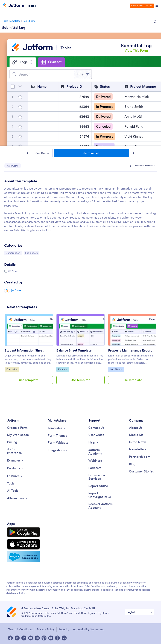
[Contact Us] (96, 428)
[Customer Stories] (141, 472)
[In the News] (138, 442)
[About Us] (136, 428)
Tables (32, 6)
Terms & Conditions (20, 629)
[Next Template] (133, 153)
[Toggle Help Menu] (93, 442)
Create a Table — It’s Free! (142, 6)
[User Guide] (96, 435)
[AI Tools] (13, 491)
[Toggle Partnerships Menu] (140, 457)
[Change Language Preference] (139, 612)
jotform (16, 290)
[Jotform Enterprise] (20, 451)
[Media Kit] (136, 435)
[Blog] (132, 464)
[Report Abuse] (98, 486)
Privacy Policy (46, 629)
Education (13, 369)
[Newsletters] (138, 449)
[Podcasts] (95, 468)
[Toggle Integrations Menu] (58, 450)
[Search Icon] (155, 22)
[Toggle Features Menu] (15, 476)
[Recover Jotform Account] (101, 506)
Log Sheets (29, 21)
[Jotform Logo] (13, 6)
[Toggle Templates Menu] (57, 428)
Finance (63, 369)
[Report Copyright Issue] (101, 495)
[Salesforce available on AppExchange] (24, 556)
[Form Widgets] (58, 443)
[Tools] (11, 484)
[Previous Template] (28, 153)
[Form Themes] (57, 436)
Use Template (92, 153)
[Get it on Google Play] (24, 532)
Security (64, 629)
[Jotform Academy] (101, 452)
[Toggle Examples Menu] (16, 460)
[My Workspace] (18, 435)
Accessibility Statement (88, 629)
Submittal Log (14, 28)
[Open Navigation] (157, 6)
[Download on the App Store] (24, 544)
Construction (14, 253)
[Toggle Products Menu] (15, 468)
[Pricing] (12, 442)
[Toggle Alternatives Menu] (17, 498)
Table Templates (11, 21)
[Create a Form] (17, 428)
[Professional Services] (101, 477)
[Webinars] (95, 461)
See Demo (42, 153)
